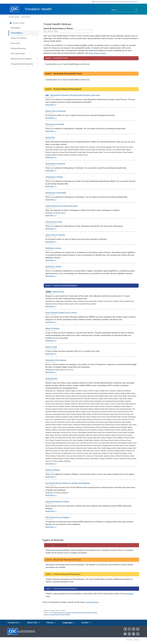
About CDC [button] (34, 623)
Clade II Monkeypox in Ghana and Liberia (61, 206)
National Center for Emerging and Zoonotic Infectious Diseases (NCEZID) (75, 613)
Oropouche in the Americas (56, 360)
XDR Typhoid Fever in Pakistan (57, 517)
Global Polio (50, 137)
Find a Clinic (16, 43)
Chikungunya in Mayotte (55, 124)
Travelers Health (14, 17)
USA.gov (137, 640)
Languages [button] (69, 623)
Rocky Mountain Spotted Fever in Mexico (61, 313)
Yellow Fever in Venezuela (56, 111)
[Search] (122, 10)
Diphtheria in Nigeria (53, 266)
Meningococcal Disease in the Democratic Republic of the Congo (75, 95)
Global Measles (51, 378)
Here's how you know (132, 2)
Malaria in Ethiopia (53, 470)
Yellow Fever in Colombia (55, 235)
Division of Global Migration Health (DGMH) (57, 615)
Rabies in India (51, 347)
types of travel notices (97, 53)
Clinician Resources (18, 48)
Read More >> (51, 105)
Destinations (16, 28)
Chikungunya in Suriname (55, 164)
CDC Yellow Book (18, 54)
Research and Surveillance (21, 59)
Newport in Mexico (57, 501)
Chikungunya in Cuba (54, 222)
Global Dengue (58, 292)
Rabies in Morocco (52, 328)
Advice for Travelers (19, 38)
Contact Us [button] (14, 623)
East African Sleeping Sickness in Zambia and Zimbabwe (68, 483)
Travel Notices (26, 17)
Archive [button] (86, 623)
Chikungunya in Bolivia (54, 177)
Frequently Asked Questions (22, 64)
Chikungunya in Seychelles (56, 193)
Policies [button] (51, 623)
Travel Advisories (92, 602)
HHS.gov (129, 640)
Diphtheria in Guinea (53, 248)
